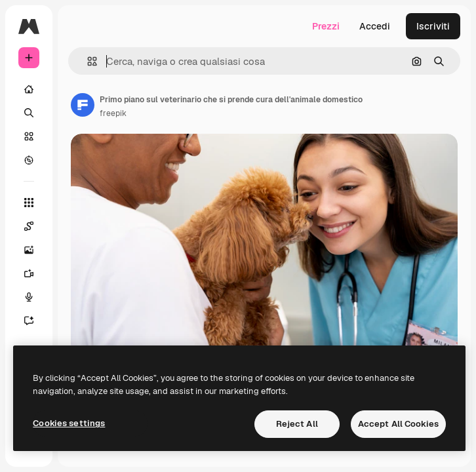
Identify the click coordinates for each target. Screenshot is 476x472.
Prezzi (326, 26)
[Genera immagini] (29, 250)
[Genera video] (29, 273)
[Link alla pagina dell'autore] (83, 105)
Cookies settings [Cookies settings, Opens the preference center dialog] (69, 423)
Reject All (297, 424)
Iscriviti (433, 26)
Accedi (375, 26)
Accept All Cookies (398, 424)
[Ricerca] (29, 113)
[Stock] (29, 136)
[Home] (29, 89)
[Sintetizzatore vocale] (29, 297)
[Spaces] (29, 226)
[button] (87, 61)
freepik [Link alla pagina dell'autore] (113, 113)
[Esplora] (29, 160)
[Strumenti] (29, 203)
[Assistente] (29, 321)
